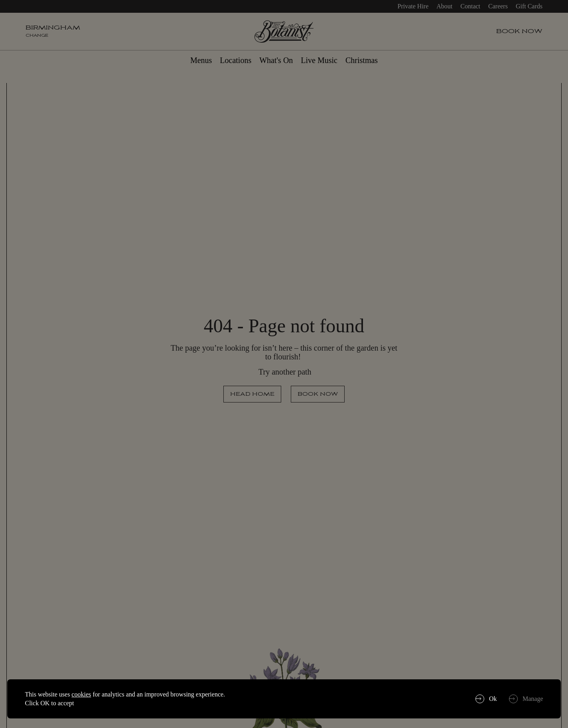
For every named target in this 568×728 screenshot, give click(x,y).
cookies (81, 694)
